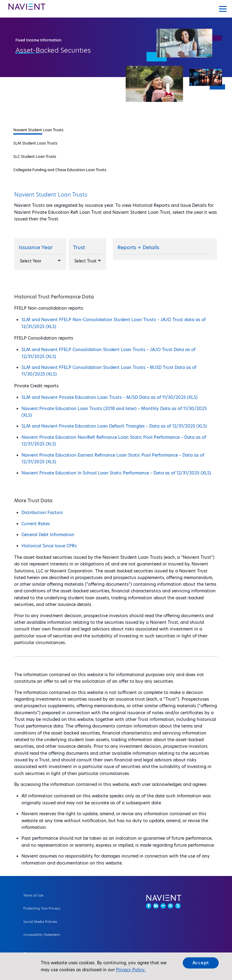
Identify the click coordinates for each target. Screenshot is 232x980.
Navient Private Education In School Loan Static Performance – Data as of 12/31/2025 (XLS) (116, 473)
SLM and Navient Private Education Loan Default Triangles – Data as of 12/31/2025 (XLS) (114, 426)
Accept (201, 963)
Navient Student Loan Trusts (38, 130)
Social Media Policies (40, 922)
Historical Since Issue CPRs (49, 546)
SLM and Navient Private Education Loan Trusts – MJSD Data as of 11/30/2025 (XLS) (110, 397)
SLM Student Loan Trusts (35, 143)
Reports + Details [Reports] (138, 247)
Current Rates (36, 524)
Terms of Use (33, 895)
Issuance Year (36, 247)
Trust (79, 247)
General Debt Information (48, 535)
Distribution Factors (42, 513)
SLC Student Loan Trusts (35, 156)
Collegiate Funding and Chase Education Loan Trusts (60, 170)
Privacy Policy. (131, 970)
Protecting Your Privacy (42, 908)
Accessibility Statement (42, 935)
